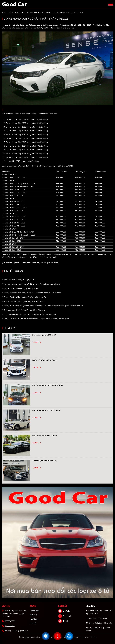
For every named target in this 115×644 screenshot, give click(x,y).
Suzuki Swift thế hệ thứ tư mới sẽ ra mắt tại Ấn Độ (25, 297)
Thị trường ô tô (32, 12)
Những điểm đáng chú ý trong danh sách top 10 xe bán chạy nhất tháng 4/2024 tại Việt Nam (43, 306)
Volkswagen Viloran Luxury (45, 460)
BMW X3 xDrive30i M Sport (45, 360)
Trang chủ (34, 611)
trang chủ (6, 12)
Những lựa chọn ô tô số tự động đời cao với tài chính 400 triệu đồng (33, 293)
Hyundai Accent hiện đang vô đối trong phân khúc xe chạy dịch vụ (32, 284)
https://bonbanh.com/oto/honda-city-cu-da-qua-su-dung (34, 263)
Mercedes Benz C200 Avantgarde (48, 385)
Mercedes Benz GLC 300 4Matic (47, 410)
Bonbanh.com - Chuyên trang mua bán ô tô (78, 637)
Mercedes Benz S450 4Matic (45, 435)
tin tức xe (18, 12)
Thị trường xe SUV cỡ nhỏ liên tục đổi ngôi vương (25, 310)
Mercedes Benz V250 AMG (44, 335)
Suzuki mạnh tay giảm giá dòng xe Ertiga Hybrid (24, 301)
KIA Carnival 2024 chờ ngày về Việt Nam (21, 288)
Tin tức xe (34, 619)
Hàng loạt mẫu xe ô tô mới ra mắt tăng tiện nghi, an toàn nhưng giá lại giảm (36, 319)
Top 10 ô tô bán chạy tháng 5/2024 (19, 280)
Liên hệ (33, 623)
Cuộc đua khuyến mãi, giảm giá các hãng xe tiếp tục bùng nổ (30, 314)
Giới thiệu (34, 615)
